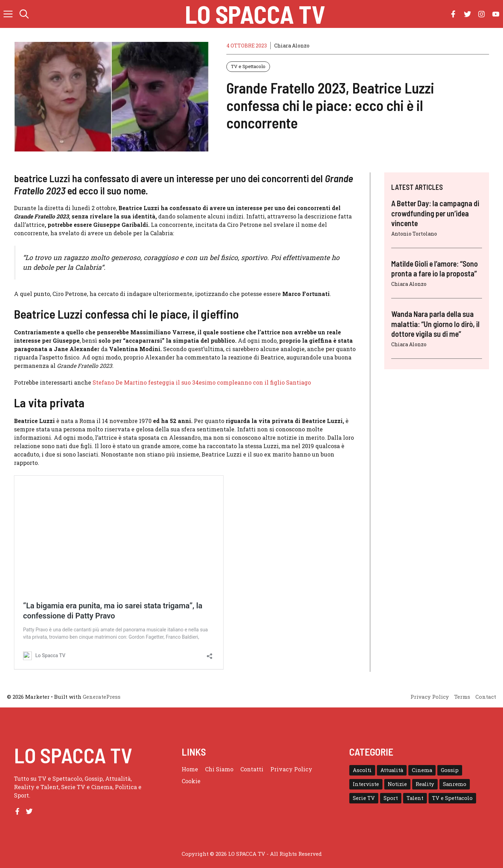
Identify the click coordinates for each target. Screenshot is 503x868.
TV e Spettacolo (248, 66)
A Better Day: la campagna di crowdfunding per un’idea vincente (435, 213)
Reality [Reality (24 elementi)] (425, 784)
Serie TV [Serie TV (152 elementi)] (364, 798)
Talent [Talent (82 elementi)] (415, 798)
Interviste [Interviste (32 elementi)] (366, 784)
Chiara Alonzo (292, 46)
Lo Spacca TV (255, 14)
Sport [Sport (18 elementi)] (391, 798)
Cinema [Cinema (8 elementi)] (422, 770)
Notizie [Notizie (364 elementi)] (397, 784)
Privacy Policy (291, 769)
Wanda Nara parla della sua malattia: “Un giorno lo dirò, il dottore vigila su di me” (435, 324)
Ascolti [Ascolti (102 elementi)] (362, 770)
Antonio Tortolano (414, 234)
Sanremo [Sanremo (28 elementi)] (455, 784)
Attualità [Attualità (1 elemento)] (392, 770)
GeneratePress (102, 697)
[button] (24, 14)
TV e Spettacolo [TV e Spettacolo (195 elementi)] (452, 798)
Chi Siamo (219, 769)
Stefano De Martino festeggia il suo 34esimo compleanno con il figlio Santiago (202, 382)
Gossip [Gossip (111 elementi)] (450, 770)
